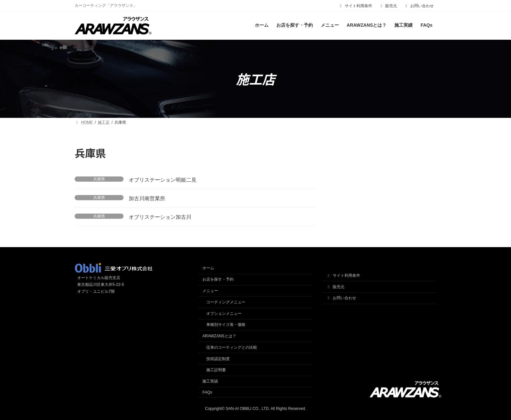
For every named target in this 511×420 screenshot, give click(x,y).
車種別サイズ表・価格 (226, 325)
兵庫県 (99, 179)
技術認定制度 (218, 359)
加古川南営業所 (147, 198)
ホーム (208, 268)
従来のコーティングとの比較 (232, 347)
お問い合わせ (419, 6)
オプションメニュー (224, 314)
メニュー (210, 291)
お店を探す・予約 (218, 279)
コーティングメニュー (226, 302)
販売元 (388, 6)
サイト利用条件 (355, 6)
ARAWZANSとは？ (219, 336)
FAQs (207, 392)
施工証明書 (216, 370)
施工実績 (210, 381)
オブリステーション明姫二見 (163, 180)
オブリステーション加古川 (160, 217)
